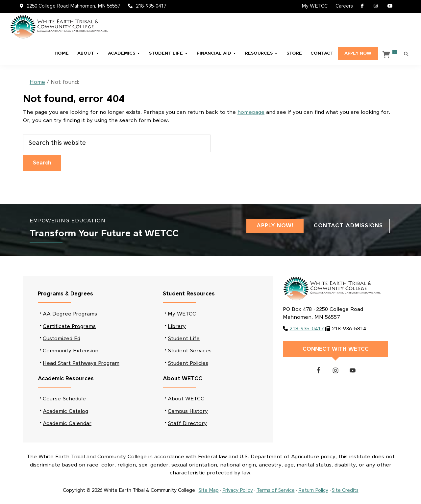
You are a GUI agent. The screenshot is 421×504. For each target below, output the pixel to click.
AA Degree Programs (70, 314)
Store (294, 53)
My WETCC (315, 6)
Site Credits (345, 491)
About (88, 54)
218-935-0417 (151, 6)
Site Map (209, 491)
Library (177, 327)
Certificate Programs (69, 327)
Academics (124, 54)
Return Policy (313, 491)
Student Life (169, 54)
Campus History (188, 411)
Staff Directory (187, 424)
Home (62, 53)
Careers (344, 6)
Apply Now (358, 53)
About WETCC (186, 399)
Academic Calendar (67, 424)
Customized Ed (62, 339)
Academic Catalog (65, 411)
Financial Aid (217, 54)
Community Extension (71, 351)
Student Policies (188, 363)
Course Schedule (64, 399)
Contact (322, 53)
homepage (251, 112)
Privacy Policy (238, 491)
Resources (261, 54)
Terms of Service (276, 491)
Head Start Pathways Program (81, 363)
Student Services (190, 351)
